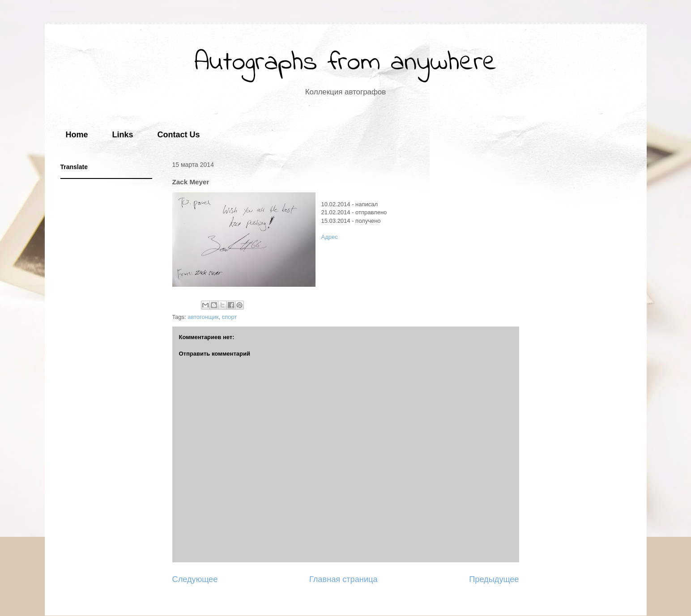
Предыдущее (494, 579)
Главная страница (343, 579)
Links (123, 135)
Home (77, 135)
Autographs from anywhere (345, 63)
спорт (230, 317)
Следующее (195, 579)
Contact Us (179, 135)
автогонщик (203, 317)
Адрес (330, 237)
